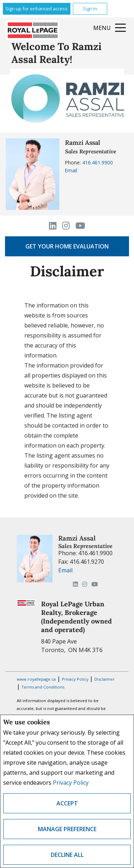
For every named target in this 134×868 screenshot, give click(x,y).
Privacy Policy (71, 783)
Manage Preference (67, 829)
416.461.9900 (98, 162)
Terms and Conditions (43, 687)
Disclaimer (105, 679)
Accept (67, 803)
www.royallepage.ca (36, 679)
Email (71, 170)
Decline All (67, 855)
